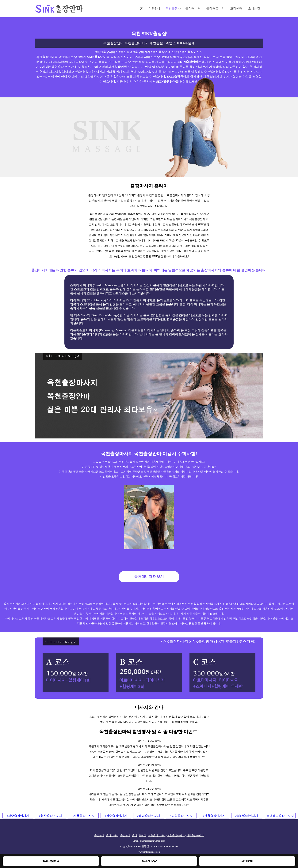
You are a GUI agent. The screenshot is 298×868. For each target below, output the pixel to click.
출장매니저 (193, 8)
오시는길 (254, 8)
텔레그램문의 (51, 861)
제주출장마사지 (195, 836)
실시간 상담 (149, 861)
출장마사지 (112, 836)
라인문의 (247, 861)
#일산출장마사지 (247, 816)
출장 (135, 836)
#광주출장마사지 (18, 816)
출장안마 (99, 836)
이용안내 (155, 8)
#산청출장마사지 (214, 816)
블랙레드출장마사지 (280, 816)
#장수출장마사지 (116, 816)
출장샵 (142, 836)
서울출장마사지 (157, 836)
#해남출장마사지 (149, 816)
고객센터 (236, 8)
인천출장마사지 (176, 836)
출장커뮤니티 (215, 8)
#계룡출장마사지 (83, 816)
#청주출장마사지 (51, 816)
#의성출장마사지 (181, 816)
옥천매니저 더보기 (149, 577)
